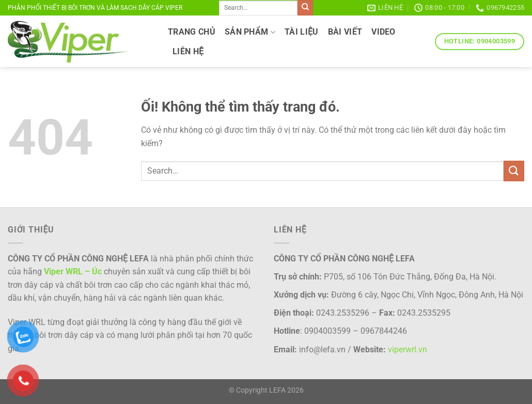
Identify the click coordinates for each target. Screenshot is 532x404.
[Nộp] (305, 8)
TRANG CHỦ (192, 32)
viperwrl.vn (408, 349)
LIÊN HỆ (188, 51)
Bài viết (345, 32)
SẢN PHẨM (250, 32)
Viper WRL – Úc (73, 271)
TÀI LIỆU (302, 32)
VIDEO (384, 32)
